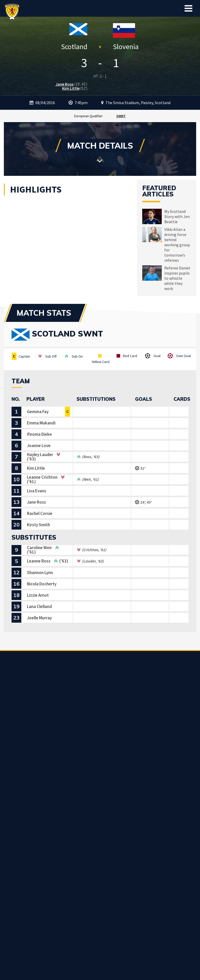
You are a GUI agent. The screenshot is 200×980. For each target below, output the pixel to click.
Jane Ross (64, 84)
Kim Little (71, 88)
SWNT (121, 116)
